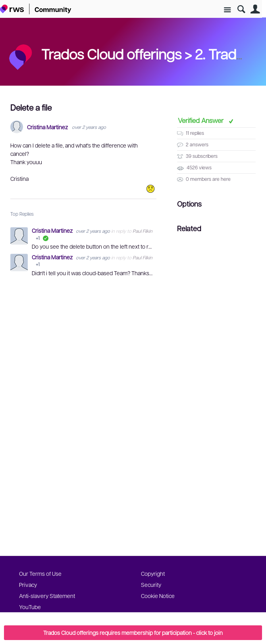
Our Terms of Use (40, 573)
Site (227, 10)
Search (241, 9)
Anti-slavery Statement (47, 596)
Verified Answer (201, 120)
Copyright (153, 573)
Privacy (28, 585)
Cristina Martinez (47, 127)
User (255, 9)
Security (151, 585)
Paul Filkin (143, 231)
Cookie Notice (158, 596)
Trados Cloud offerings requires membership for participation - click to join (133, 632)
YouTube (30, 607)
